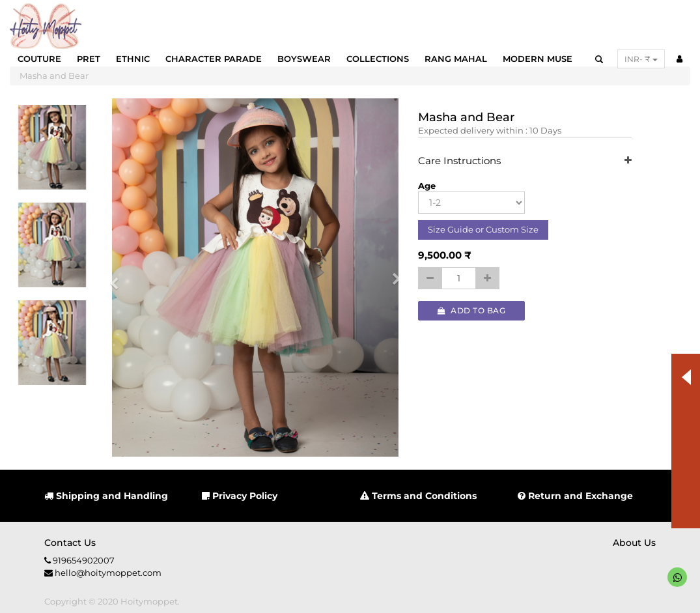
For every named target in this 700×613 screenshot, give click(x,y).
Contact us (70, 543)
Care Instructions (525, 161)
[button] (119, 278)
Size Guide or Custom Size (483, 229)
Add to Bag (471, 310)
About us (634, 543)
